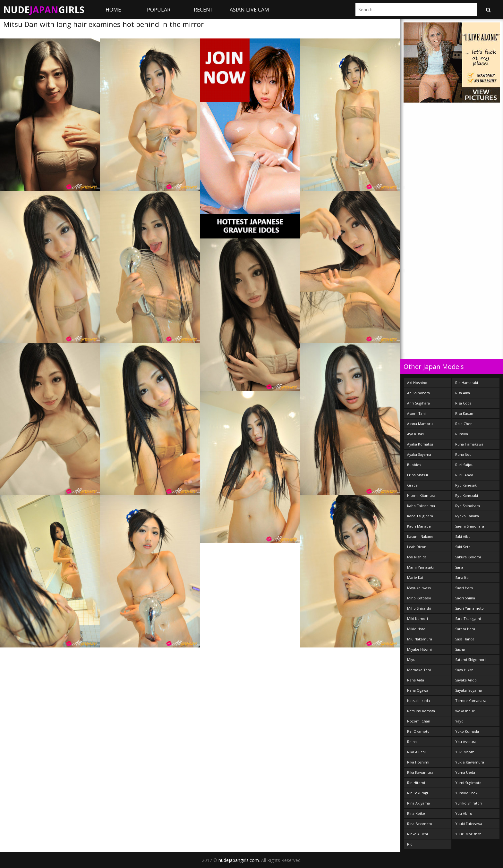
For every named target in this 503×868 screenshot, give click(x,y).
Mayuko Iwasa (419, 588)
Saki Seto (463, 547)
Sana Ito (462, 577)
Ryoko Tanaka (467, 516)
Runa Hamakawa (469, 444)
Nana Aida (416, 680)
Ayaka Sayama (419, 454)
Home (113, 10)
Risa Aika (463, 393)
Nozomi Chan (419, 721)
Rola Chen (464, 424)
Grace (412, 485)
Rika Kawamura (420, 772)
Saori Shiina (465, 598)
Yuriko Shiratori (469, 803)
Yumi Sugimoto (468, 783)
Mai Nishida (417, 557)
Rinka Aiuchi (418, 834)
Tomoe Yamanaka (471, 701)
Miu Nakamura (420, 639)
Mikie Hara (416, 629)
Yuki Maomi (465, 752)
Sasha (460, 649)
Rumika (462, 434)
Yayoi (460, 721)
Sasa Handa (465, 639)
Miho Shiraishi (419, 608)
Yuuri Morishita (468, 834)
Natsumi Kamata (421, 711)
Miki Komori (418, 618)
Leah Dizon (417, 547)
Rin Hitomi (416, 783)
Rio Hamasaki (467, 383)
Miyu (411, 659)
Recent (204, 10)
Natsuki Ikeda (418, 701)
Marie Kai (415, 577)
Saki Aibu (463, 536)
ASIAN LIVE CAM (249, 10)
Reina (412, 742)
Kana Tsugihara (420, 516)
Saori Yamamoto (469, 608)
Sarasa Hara (465, 629)
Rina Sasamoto (420, 824)
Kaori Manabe (419, 526)
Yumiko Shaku (467, 793)
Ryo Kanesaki (466, 485)
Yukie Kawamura (470, 762)
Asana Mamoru (420, 424)
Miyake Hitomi (419, 649)
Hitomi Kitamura (421, 495)
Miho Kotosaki (419, 598)
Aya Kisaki (415, 434)
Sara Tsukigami (468, 618)
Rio (410, 844)
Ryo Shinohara (468, 506)
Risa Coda (463, 403)
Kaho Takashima (421, 506)
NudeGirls (44, 10)
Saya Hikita (464, 670)
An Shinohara (418, 393)
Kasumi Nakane (420, 536)
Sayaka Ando (466, 680)
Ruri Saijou (464, 465)
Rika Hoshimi (418, 762)
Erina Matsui (418, 475)
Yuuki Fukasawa (469, 824)
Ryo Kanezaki (467, 495)
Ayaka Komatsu (420, 444)
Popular (159, 10)
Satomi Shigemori (470, 659)
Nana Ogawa (418, 690)
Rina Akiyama (418, 803)
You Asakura (466, 742)
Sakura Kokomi (468, 557)
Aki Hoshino (417, 383)
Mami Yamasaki (420, 567)
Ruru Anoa (464, 475)
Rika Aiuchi (416, 752)
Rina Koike (416, 813)
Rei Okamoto (418, 731)
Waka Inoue (465, 711)
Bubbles (414, 465)
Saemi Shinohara (470, 526)
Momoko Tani (419, 670)
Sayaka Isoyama (469, 690)
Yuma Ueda (465, 772)
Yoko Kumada (467, 731)
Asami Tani (416, 413)
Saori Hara (464, 588)
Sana (459, 567)
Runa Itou (463, 454)
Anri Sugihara (418, 403)
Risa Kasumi (465, 413)
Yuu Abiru (464, 813)
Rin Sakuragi (418, 793)
